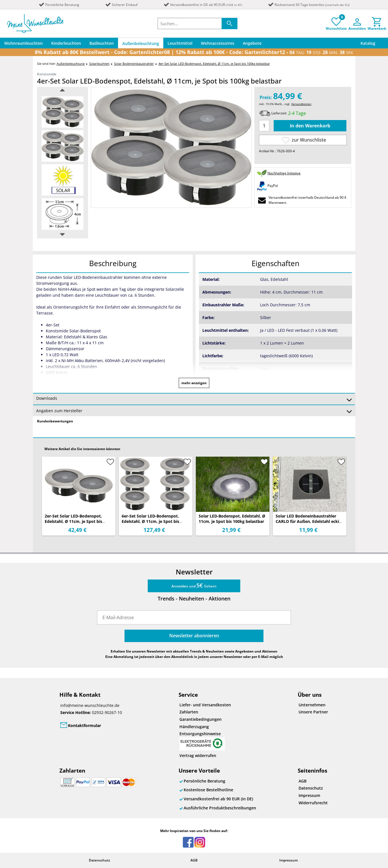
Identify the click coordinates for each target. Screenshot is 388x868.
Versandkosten (301, 104)
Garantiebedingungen (201, 719)
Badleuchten (102, 43)
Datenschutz (311, 788)
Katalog (368, 43)
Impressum (309, 795)
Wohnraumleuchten (23, 43)
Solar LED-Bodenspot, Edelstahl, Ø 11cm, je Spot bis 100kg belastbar (232, 519)
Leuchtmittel (180, 43)
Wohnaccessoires (218, 43)
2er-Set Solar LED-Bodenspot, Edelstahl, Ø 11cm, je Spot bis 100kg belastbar (73, 521)
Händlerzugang (194, 727)
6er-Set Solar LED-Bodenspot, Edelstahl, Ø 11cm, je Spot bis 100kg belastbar (150, 521)
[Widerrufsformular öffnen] (232, 756)
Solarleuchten (99, 64)
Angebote (252, 43)
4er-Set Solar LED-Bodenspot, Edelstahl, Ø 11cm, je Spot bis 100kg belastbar (214, 64)
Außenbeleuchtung (141, 43)
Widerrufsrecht (313, 803)
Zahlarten (189, 712)
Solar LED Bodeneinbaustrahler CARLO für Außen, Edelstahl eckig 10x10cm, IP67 (308, 521)
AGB (303, 781)
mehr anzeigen (194, 383)
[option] (63, 112)
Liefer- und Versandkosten (205, 705)
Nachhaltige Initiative (284, 173)
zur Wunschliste (304, 140)
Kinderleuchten (66, 43)
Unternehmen (312, 705)
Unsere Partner (313, 712)
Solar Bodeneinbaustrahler (134, 64)
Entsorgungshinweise (202, 741)
